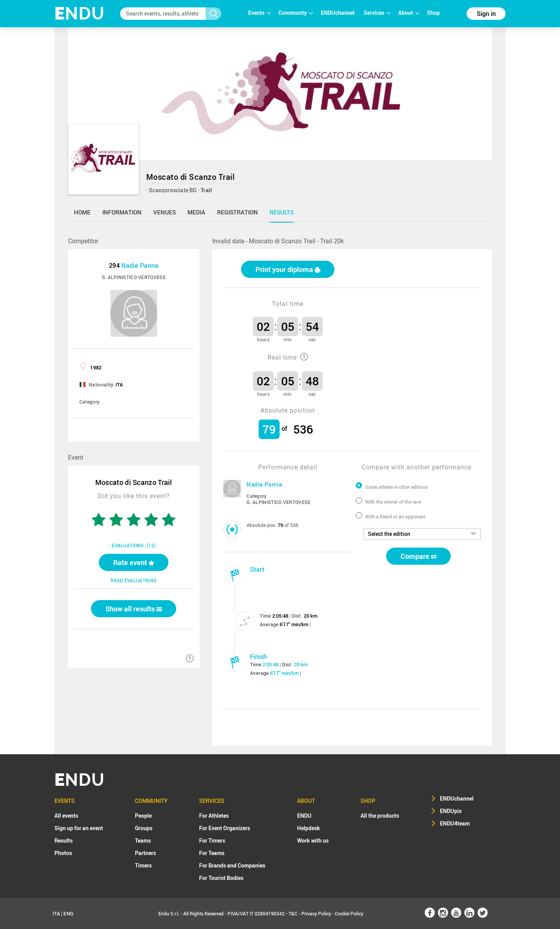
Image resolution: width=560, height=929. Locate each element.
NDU (80, 13)
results (282, 212)
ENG (68, 913)
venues (164, 212)
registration (237, 212)
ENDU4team (455, 823)
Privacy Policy (316, 913)
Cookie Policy (349, 913)
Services (377, 13)
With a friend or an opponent (395, 516)
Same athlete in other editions (396, 487)
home (82, 212)
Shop (433, 13)
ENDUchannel (338, 13)
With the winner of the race (393, 502)
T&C (293, 913)
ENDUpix (451, 811)
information (122, 212)
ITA (56, 913)
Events (259, 13)
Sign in (486, 14)
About (409, 13)
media (196, 212)
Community (296, 13)
